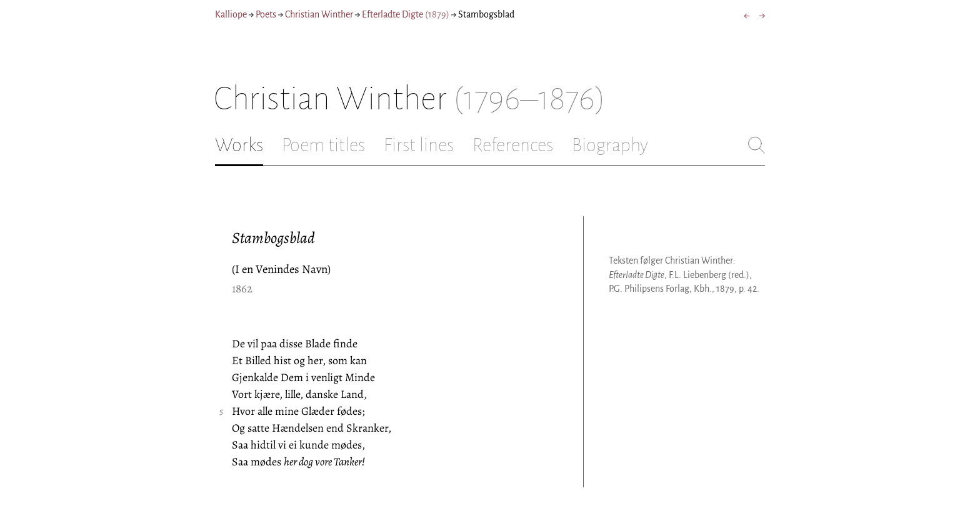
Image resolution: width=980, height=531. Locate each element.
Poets (266, 14)
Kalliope (231, 14)
